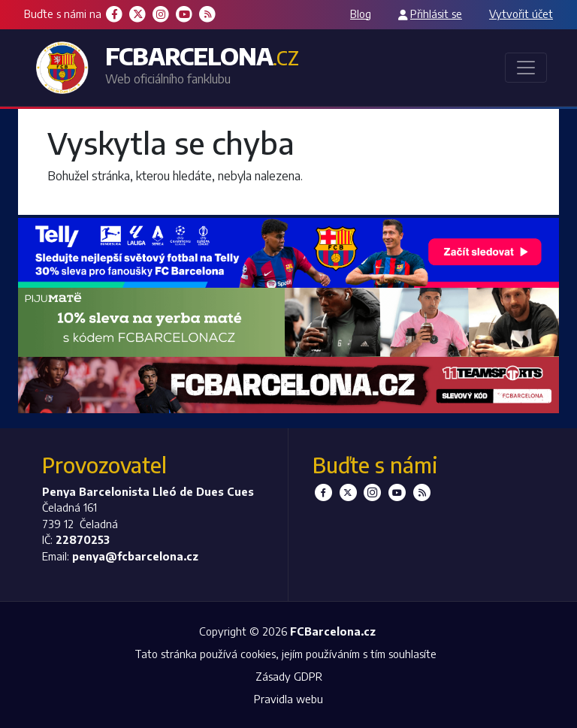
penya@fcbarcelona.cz (135, 556)
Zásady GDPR (289, 676)
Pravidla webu (288, 699)
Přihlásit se (436, 14)
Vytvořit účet (521, 14)
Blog (361, 14)
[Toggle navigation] (526, 68)
